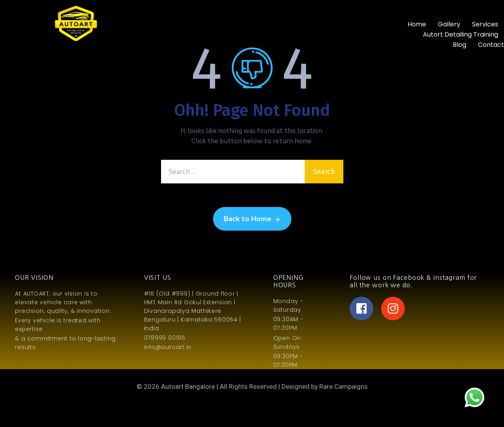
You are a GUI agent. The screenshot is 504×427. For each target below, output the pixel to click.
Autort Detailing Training (460, 34)
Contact (491, 45)
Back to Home (252, 219)
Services (485, 24)
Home (417, 24)
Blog (460, 45)
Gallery (449, 24)
